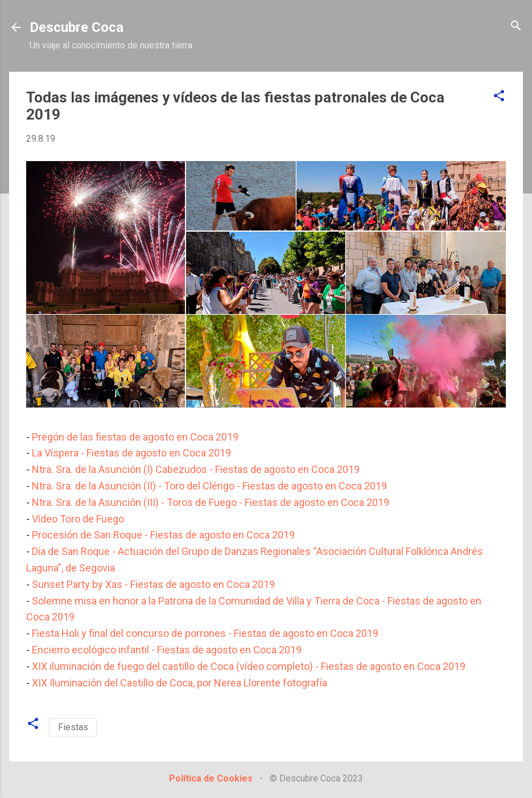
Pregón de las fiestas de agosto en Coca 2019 (135, 437)
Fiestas (73, 727)
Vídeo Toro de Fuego (78, 519)
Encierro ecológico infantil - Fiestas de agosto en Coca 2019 (167, 650)
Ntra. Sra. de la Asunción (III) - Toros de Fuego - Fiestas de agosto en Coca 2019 (211, 502)
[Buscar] (516, 26)
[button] (499, 96)
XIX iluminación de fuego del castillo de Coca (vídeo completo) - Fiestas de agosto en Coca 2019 (249, 666)
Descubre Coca (77, 27)
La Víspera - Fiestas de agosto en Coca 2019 (131, 453)
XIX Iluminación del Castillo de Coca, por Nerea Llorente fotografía (180, 683)
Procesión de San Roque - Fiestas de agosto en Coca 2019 (163, 535)
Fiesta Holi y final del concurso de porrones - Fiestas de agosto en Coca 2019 (205, 633)
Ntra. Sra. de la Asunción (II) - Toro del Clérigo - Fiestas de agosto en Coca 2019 (209, 486)
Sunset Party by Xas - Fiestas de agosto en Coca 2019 (153, 584)
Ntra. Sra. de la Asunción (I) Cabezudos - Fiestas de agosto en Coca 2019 (196, 469)
